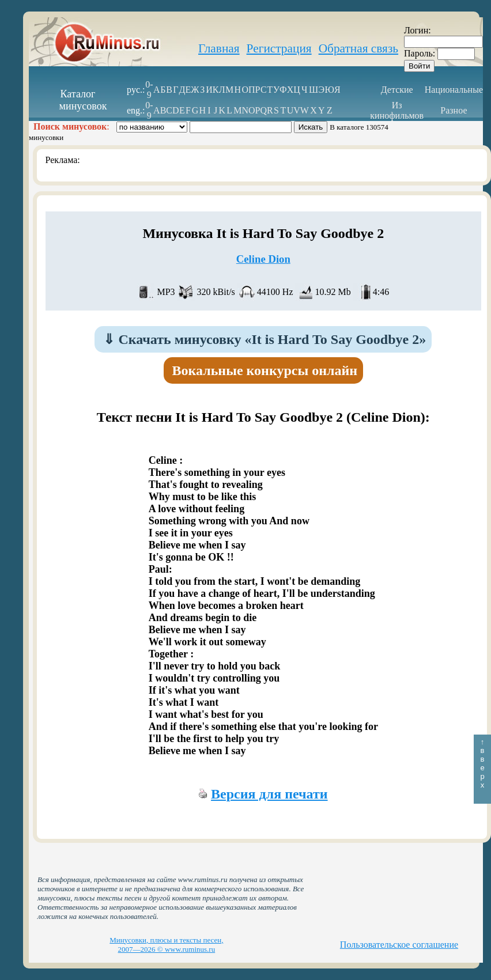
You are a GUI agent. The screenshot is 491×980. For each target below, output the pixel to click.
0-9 (149, 90)
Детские (397, 90)
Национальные (454, 90)
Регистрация (279, 48)
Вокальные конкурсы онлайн (265, 370)
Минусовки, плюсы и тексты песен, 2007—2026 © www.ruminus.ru (166, 945)
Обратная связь (358, 48)
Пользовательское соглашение (399, 945)
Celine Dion (263, 259)
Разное (454, 110)
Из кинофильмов (397, 110)
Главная (219, 48)
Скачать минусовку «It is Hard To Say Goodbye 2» (265, 339)
